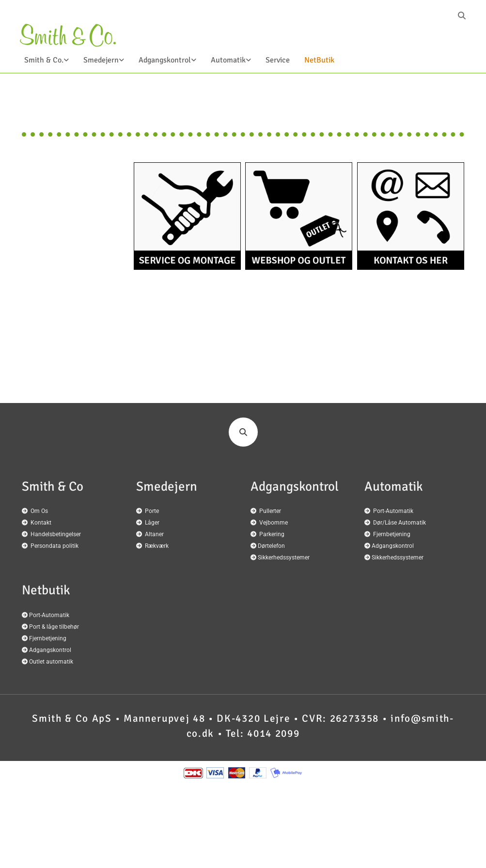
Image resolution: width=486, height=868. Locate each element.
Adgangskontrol (165, 60)
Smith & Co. (44, 60)
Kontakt (41, 523)
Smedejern (101, 60)
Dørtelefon (271, 546)
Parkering (272, 534)
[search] (462, 15)
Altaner (154, 534)
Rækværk (157, 546)
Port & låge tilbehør (54, 627)
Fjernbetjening (392, 534)
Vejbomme (274, 523)
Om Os (39, 511)
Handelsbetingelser (56, 534)
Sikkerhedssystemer (284, 558)
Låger (152, 523)
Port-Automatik (393, 511)
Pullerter (270, 511)
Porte (152, 511)
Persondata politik (55, 546)
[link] (39, 63)
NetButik (319, 60)
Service (278, 60)
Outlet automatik (51, 662)
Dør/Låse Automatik (400, 523)
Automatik (228, 60)
